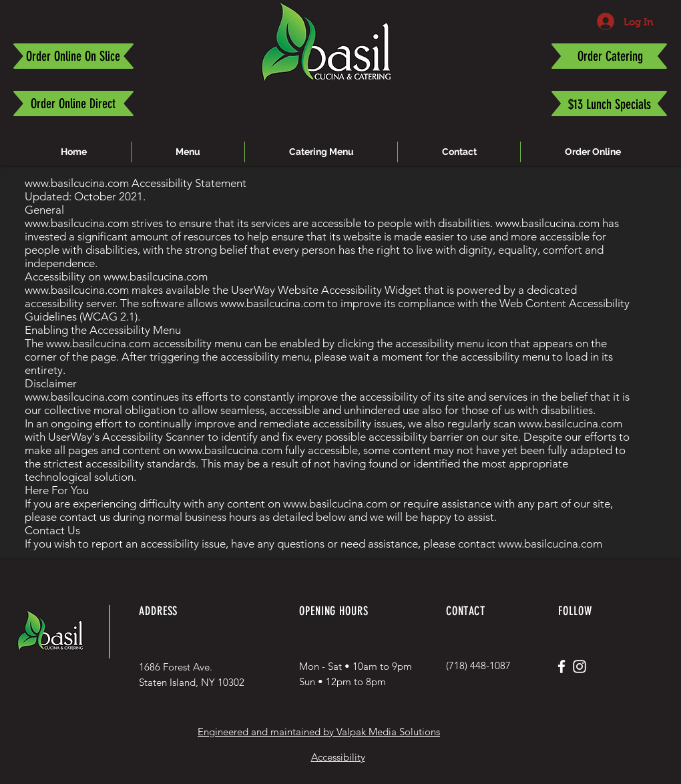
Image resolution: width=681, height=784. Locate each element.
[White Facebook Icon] (561, 666)
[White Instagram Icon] (580, 666)
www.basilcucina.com (77, 183)
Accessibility (338, 757)
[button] (321, 152)
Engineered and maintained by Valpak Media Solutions (319, 732)
